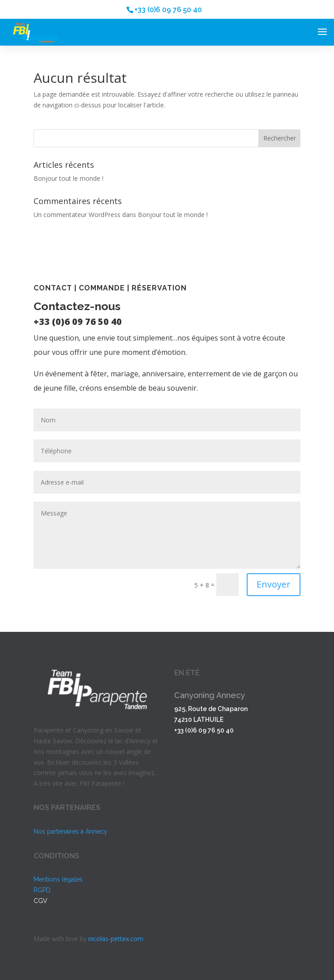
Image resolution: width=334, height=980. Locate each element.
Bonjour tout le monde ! (69, 178)
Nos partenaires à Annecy (71, 831)
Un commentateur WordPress (77, 215)
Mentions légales (58, 879)
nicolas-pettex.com (116, 939)
